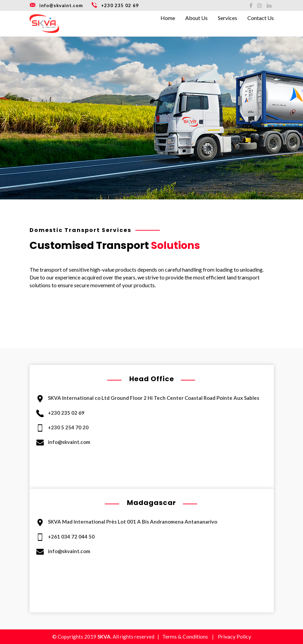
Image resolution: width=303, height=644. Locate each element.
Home (168, 18)
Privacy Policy (234, 636)
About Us (196, 18)
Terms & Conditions (185, 636)
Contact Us (261, 18)
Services (228, 18)
